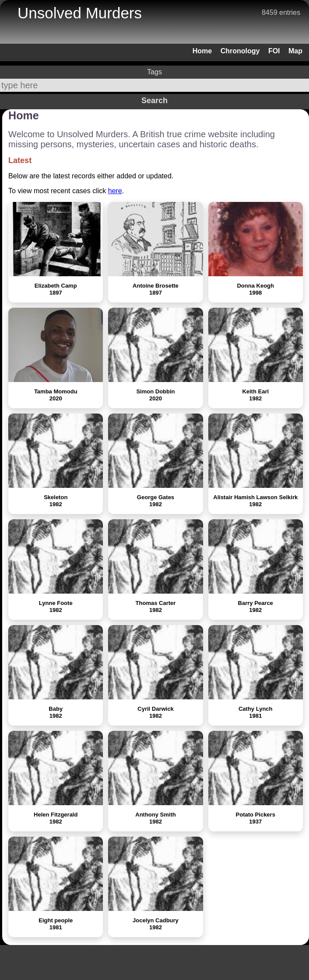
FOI (274, 51)
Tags (154, 72)
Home (202, 51)
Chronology (240, 51)
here (115, 191)
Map (295, 51)
